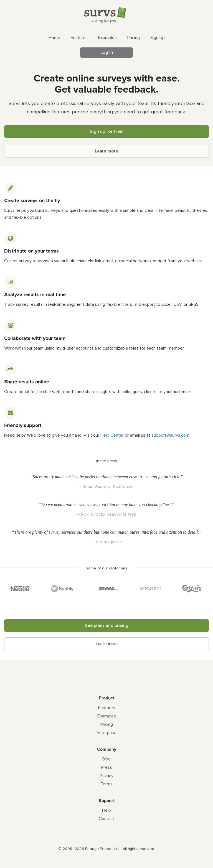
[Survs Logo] (106, 16)
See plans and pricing (107, 625)
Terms (107, 784)
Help (106, 810)
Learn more (106, 151)
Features (107, 708)
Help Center (112, 435)
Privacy (107, 776)
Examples (107, 716)
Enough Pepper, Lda (103, 849)
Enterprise (107, 733)
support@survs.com (170, 435)
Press (107, 767)
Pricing (107, 724)
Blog (106, 759)
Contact (106, 819)
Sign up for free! (107, 131)
